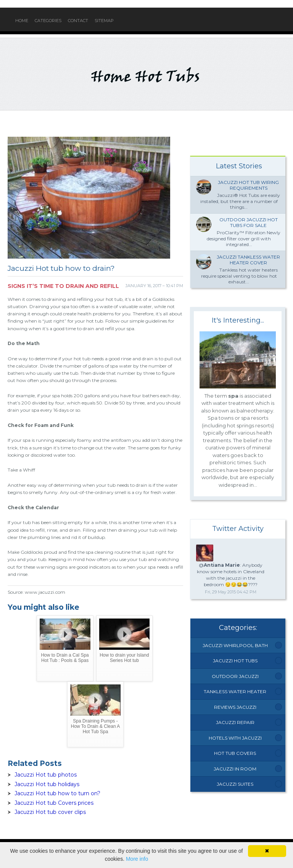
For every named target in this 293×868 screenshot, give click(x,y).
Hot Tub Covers (235, 753)
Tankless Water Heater (235, 691)
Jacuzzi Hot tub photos (46, 775)
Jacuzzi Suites (235, 784)
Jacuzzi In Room (235, 769)
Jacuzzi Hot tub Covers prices (54, 803)
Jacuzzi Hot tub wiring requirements (248, 185)
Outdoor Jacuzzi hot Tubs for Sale (249, 223)
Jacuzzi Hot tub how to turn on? (57, 793)
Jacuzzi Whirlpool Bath (235, 645)
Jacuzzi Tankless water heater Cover (248, 260)
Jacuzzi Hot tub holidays (47, 784)
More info (137, 859)
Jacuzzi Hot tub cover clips (50, 812)
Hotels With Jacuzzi (235, 738)
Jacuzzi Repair (235, 722)
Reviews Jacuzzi (235, 707)
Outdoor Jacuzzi (235, 676)
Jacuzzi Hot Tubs (235, 661)
